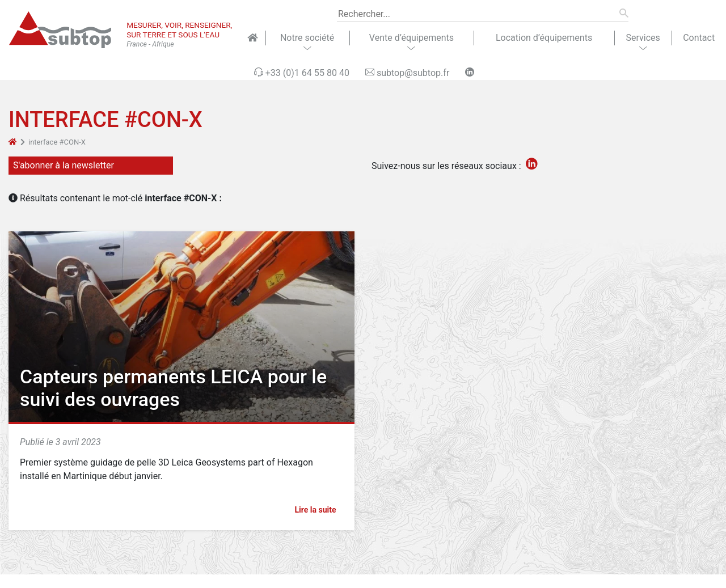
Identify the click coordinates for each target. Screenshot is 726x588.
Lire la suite (320, 510)
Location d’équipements (544, 38)
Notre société (307, 38)
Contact (699, 38)
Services (643, 38)
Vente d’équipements (411, 38)
